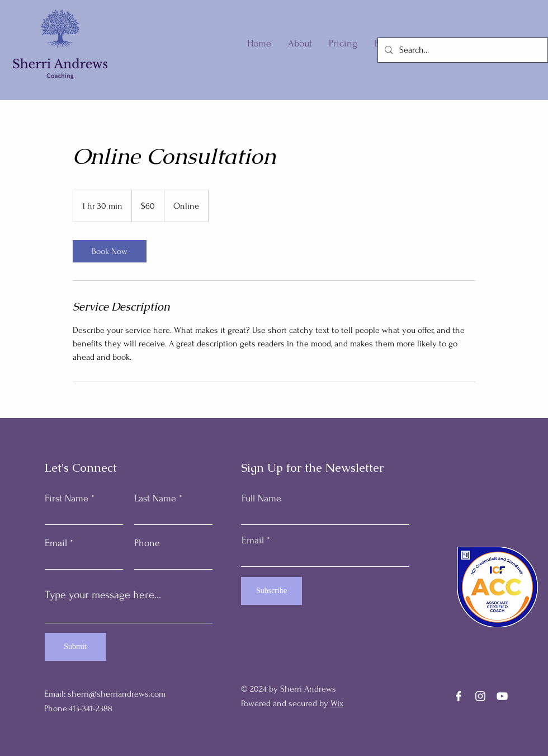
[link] (110, 251)
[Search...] (462, 50)
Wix (337, 703)
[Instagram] (480, 696)
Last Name (155, 499)
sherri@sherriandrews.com (117, 694)
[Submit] (75, 647)
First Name (67, 499)
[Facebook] (459, 696)
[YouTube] (502, 696)
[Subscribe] (271, 591)
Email (56, 543)
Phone (147, 543)
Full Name (261, 499)
